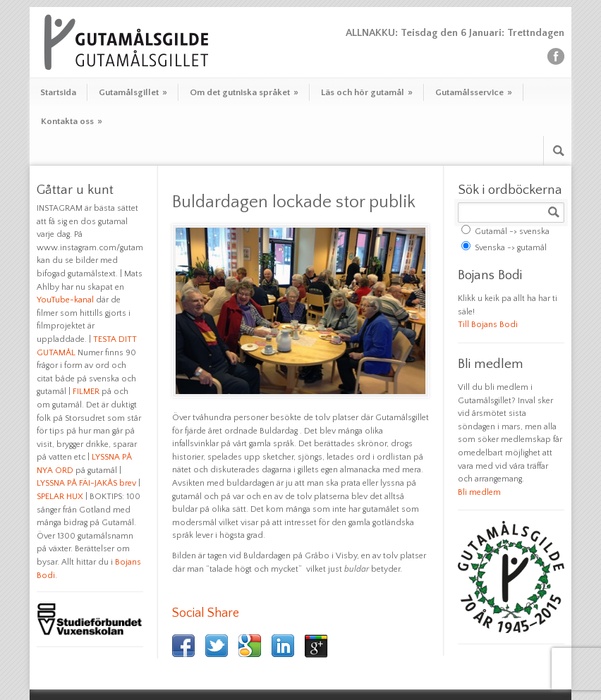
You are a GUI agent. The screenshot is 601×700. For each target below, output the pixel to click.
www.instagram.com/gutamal (93, 248)
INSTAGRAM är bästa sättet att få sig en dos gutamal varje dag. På (87, 221)
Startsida (58, 92)
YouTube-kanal (65, 300)
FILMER (86, 392)
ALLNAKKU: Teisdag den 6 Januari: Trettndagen (455, 33)
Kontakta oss (72, 121)
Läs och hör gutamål (367, 92)
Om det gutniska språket (244, 92)
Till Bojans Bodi (488, 325)
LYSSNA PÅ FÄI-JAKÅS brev (86, 483)
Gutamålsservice (474, 92)
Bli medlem (479, 492)
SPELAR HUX (60, 497)
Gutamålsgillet (133, 92)
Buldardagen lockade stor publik (294, 202)
